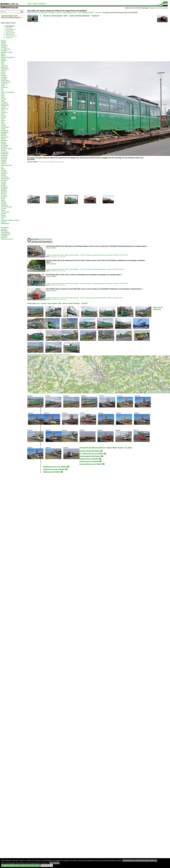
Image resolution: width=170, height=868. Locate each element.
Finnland (4, 76)
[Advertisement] (48, 40)
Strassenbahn (68, 13)
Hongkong (4, 84)
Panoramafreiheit (6, 165)
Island (3, 94)
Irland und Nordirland (7, 92)
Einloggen (152, 8)
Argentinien (4, 46)
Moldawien (4, 140)
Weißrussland (5, 224)
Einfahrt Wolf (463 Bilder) (90, 451)
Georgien (4, 79)
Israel (3, 96)
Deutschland (5, 69)
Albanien (4, 42)
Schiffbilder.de (10, 31)
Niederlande (5, 154)
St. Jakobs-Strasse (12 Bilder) (91, 454)
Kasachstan (5, 109)
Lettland (3, 124)
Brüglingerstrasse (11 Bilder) (55, 467)
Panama (4, 164)
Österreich (4, 159)
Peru (2, 167)
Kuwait (3, 121)
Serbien (3, 185)
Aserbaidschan (6, 49)
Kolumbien (4, 112)
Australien (4, 51)
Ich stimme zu (47, 866)
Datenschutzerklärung (7, 239)
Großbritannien (6, 82)
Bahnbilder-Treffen (7, 52)
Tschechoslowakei (7, 207)
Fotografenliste (6, 234)
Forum (29, 4)
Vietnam (3, 222)
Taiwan (3, 200)
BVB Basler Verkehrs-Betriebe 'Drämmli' (87, 13)
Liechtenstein (5, 127)
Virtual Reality (5, 232)
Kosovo (3, 116)
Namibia (3, 150)
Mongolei (4, 144)
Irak (2, 89)
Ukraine (3, 214)
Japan (3, 101)
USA (2, 219)
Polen (3, 169)
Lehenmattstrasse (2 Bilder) (91, 464)
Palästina (4, 162)
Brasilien (4, 59)
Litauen (3, 129)
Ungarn (3, 215)
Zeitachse (4, 237)
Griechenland (5, 81)
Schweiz (59, 13)
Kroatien (4, 117)
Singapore (4, 189)
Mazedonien (5, 137)
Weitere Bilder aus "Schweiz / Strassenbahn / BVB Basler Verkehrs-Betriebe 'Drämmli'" (58, 303)
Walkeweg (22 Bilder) (52, 472)
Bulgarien (4, 61)
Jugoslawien (5, 104)
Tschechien (4, 205)
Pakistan (4, 160)
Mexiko (3, 139)
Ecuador (4, 71)
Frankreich (4, 77)
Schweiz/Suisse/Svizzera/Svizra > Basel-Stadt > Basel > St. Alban (48, 355)
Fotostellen (4, 236)
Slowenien (4, 192)
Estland (3, 74)
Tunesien (4, 209)
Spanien (3, 194)
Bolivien (3, 56)
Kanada (3, 107)
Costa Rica (4, 66)
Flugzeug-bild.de (10, 33)
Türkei (3, 210)
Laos (2, 122)
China (3, 64)
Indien (3, 86)
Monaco (3, 142)
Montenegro (5, 145)
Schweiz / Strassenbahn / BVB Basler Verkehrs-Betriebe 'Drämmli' (71, 16)
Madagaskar (5, 132)
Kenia (3, 111)
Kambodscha (5, 106)
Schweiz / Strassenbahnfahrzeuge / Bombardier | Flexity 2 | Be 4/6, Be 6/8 (107, 255)
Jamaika (4, 99)
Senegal (3, 184)
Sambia (3, 175)
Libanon (3, 125)
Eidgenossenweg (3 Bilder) (54, 469)
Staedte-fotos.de (10, 34)
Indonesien (4, 87)
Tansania (4, 202)
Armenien (4, 47)
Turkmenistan (5, 212)
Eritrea (3, 72)
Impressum (42, 4)
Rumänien (4, 172)
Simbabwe (4, 187)
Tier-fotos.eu (9, 38)
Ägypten (3, 41)
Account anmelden (162, 8)
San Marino (4, 177)
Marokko (4, 135)
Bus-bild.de (9, 28)
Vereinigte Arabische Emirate (10, 220)
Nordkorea (4, 155)
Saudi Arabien (5, 179)
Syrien (3, 199)
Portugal (4, 170)
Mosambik (4, 147)
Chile (2, 62)
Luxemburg (4, 130)
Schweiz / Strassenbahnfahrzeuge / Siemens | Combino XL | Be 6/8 (105, 269)
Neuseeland (5, 152)
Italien (3, 97)
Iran (2, 91)
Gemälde (4, 229)
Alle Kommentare (46, 239)
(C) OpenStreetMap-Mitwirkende (159, 392)
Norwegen (4, 157)
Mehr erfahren (55, 863)
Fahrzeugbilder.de (11, 29)
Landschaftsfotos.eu (11, 36)
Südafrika (4, 197)
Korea (3, 114)
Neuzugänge (5, 227)
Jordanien (4, 102)
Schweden (4, 180)
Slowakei (4, 190)
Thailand (4, 204)
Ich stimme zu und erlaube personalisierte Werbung (21, 866)
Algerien (3, 44)
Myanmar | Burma (6, 149)
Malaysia (4, 134)
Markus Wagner (33, 162)
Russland (4, 174)
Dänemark (4, 67)
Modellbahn (5, 231)
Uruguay (4, 217)
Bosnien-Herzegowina (8, 57)
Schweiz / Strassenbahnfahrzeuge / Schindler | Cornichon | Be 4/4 (105, 298)
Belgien (3, 54)
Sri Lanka (4, 195)
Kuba (2, 119)
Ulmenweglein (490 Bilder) (90, 456)
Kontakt (35, 4)
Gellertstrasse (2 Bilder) (89, 459)
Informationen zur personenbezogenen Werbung (140, 861)
